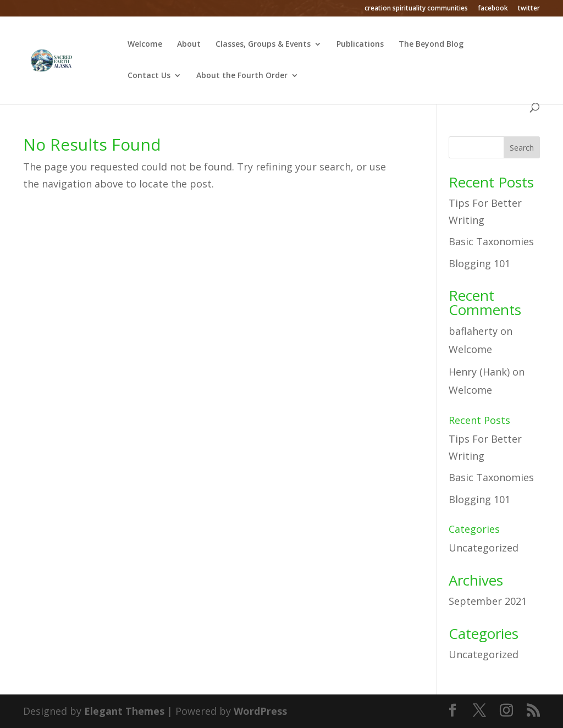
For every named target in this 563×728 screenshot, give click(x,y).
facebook (493, 9)
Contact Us (149, 76)
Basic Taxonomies (491, 241)
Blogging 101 (479, 263)
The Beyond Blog (431, 45)
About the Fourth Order (242, 76)
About (189, 45)
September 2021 (488, 601)
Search (522, 148)
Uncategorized (484, 548)
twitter (529, 9)
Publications (360, 45)
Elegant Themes (124, 711)
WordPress (260, 711)
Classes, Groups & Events (263, 45)
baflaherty (473, 331)
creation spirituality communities (416, 9)
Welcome (145, 45)
